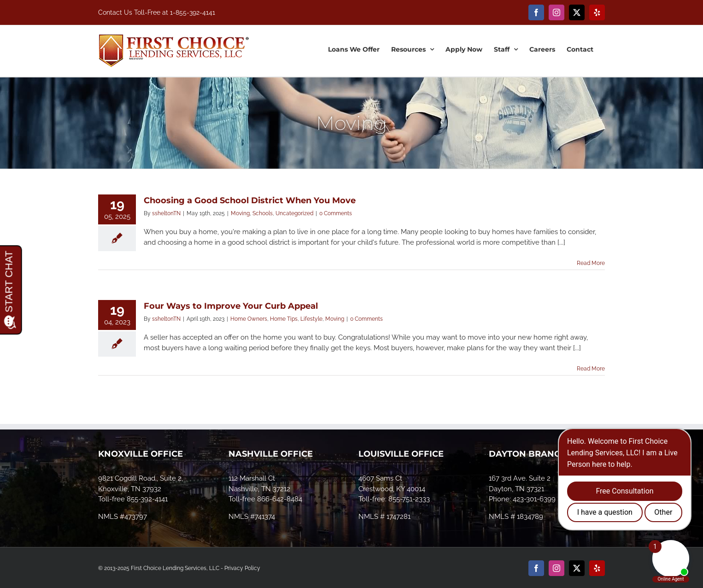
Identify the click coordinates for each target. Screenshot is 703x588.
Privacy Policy (242, 568)
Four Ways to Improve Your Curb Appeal (231, 306)
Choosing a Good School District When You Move (250, 200)
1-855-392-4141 (193, 12)
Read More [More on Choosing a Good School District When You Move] (591, 263)
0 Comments (336, 213)
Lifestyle (311, 319)
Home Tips (284, 319)
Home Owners (249, 319)
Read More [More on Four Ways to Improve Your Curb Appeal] (591, 369)
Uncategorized (294, 213)
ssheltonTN (166, 213)
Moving (240, 213)
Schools (263, 213)
